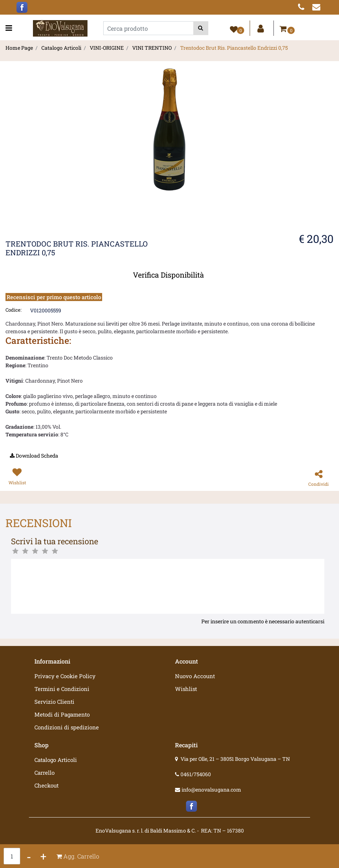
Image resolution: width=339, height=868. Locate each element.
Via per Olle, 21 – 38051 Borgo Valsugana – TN (235, 759)
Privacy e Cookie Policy (65, 676)
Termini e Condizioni (62, 689)
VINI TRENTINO (152, 48)
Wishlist (186, 689)
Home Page (19, 48)
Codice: (14, 310)
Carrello (44, 773)
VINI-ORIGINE (107, 48)
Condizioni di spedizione (67, 727)
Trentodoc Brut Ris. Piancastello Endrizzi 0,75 (234, 48)
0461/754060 (196, 774)
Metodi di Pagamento (62, 714)
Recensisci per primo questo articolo (54, 297)
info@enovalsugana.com (211, 790)
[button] (201, 28)
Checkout (46, 785)
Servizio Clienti (54, 702)
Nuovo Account (195, 676)
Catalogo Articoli (61, 48)
